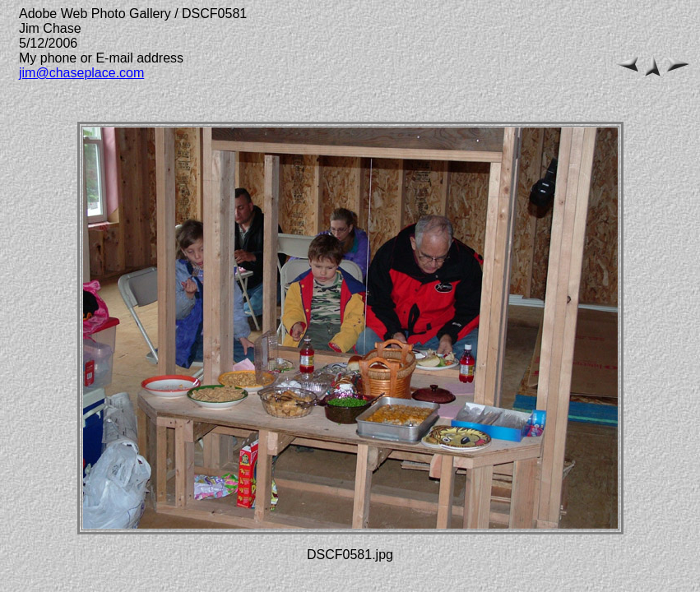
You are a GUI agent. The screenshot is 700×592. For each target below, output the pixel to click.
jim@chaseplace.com (81, 73)
